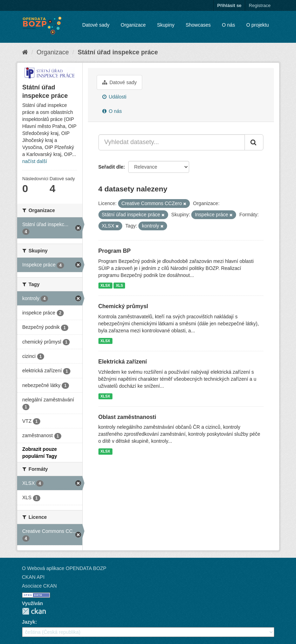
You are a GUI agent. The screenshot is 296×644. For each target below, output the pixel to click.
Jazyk (29, 622)
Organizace (133, 25)
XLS (119, 285)
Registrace (260, 5)
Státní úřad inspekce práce (118, 52)
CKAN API (33, 577)
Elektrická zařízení (123, 362)
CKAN (34, 611)
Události (114, 97)
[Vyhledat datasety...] (172, 142)
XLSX (105, 285)
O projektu (258, 25)
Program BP (115, 251)
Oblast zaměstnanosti (127, 417)
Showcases (198, 25)
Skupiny (166, 25)
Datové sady (96, 25)
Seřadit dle (111, 167)
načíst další (35, 161)
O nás (229, 25)
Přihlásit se (229, 5)
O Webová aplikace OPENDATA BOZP (64, 568)
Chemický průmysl (123, 306)
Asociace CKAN (40, 586)
